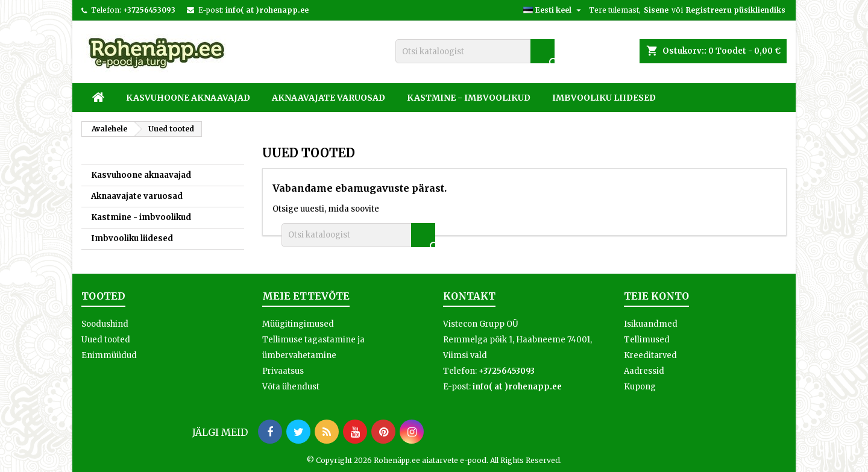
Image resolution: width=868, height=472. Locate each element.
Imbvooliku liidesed (604, 98)
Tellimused (647, 340)
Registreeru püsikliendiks (736, 10)
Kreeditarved (650, 355)
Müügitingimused (298, 324)
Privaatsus (283, 371)
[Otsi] (475, 51)
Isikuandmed (651, 324)
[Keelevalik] (554, 10)
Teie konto (656, 296)
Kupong (640, 387)
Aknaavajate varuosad (329, 98)
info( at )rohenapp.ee (267, 10)
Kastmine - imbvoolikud (469, 98)
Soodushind (105, 324)
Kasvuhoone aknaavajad (188, 98)
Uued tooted (106, 340)
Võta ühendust (291, 387)
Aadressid (644, 371)
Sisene (656, 10)
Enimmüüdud (109, 355)
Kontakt (469, 296)
